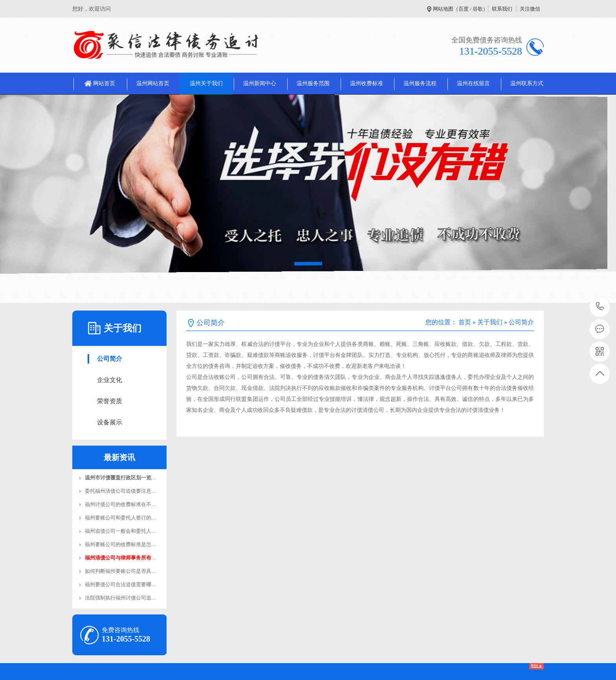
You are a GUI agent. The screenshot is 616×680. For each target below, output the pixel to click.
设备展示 (110, 422)
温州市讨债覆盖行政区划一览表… (123, 478)
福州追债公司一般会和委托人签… (123, 531)
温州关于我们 (206, 83)
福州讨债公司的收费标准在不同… (123, 504)
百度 (464, 9)
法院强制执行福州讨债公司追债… (123, 598)
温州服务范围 (313, 83)
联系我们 (502, 9)
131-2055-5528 (600, 307)
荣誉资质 (110, 401)
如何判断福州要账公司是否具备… (123, 571)
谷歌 (478, 9)
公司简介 (110, 359)
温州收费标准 (367, 83)
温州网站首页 (153, 83)
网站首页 (104, 83)
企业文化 (110, 380)
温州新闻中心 (260, 83)
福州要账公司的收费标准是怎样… (123, 544)
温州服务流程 (420, 83)
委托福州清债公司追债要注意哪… (123, 491)
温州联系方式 (527, 83)
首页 (465, 322)
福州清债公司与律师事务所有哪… (123, 558)
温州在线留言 (473, 83)
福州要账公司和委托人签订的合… (123, 518)
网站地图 (443, 9)
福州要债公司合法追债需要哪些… (123, 584)
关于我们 (490, 322)
